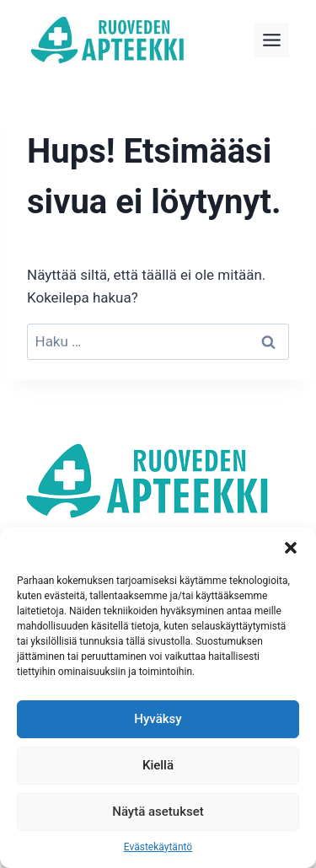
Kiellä (158, 765)
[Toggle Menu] (272, 40)
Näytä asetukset (158, 812)
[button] (291, 548)
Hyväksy (158, 719)
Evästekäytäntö (158, 847)
